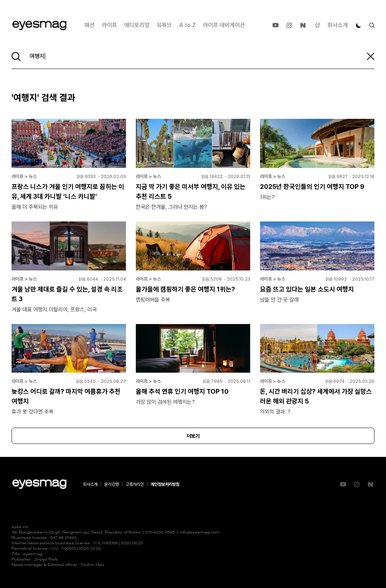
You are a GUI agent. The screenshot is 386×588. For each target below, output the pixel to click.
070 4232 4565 (160, 533)
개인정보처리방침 (165, 484)
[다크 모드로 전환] (359, 25)
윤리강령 (112, 484)
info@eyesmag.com (200, 533)
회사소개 (338, 25)
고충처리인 (135, 484)
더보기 (193, 436)
